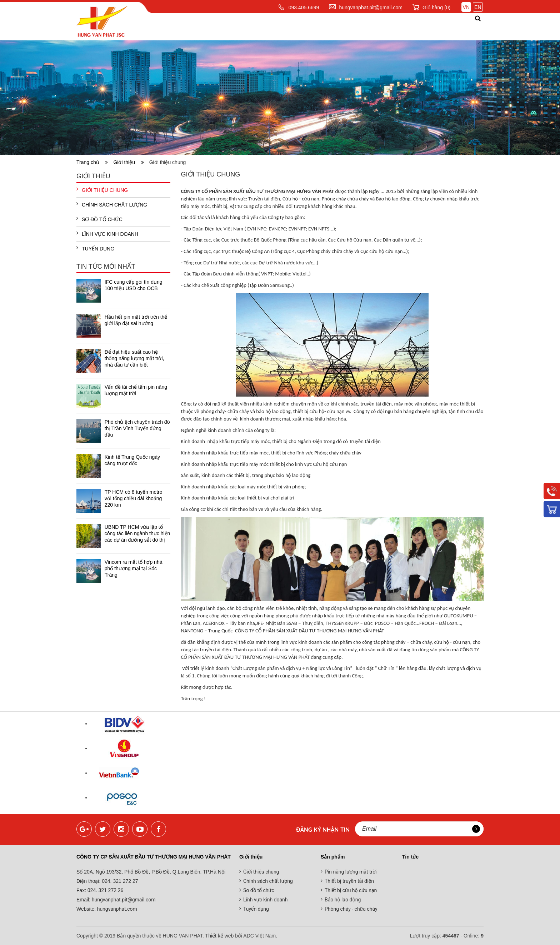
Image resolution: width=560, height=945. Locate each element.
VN (466, 7)
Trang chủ (174, 26)
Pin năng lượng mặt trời (351, 872)
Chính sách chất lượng (112, 204)
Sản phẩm (262, 26)
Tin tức (338, 26)
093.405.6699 (304, 8)
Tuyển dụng (95, 248)
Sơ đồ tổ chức (99, 219)
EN (478, 7)
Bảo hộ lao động (343, 900)
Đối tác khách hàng (396, 26)
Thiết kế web (220, 936)
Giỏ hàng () (436, 8)
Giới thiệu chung (102, 190)
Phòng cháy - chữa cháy (351, 909)
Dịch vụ (302, 26)
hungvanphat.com (116, 909)
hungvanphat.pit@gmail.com (371, 8)
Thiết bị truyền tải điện (349, 881)
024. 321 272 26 (105, 890)
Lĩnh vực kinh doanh (107, 234)
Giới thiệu (219, 26)
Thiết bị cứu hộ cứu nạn (351, 890)
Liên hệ (453, 26)
